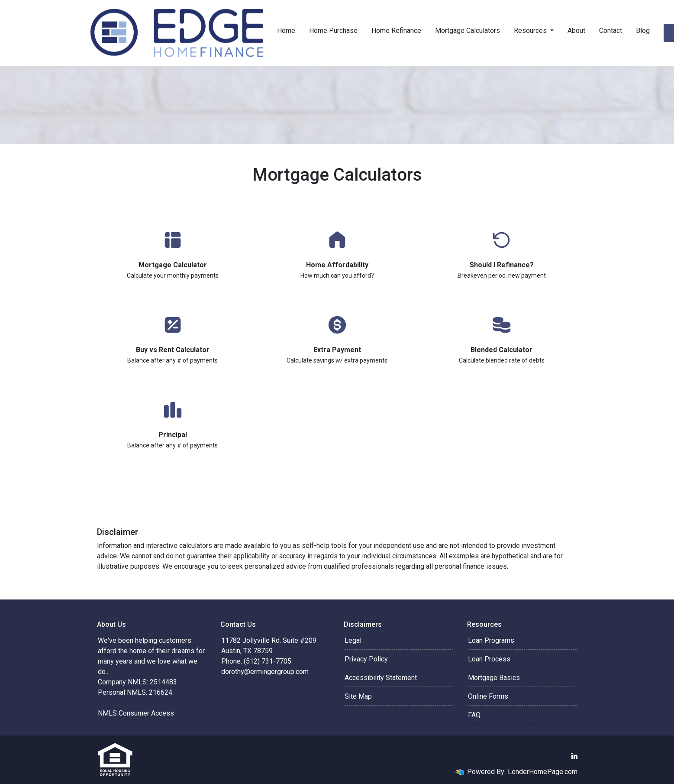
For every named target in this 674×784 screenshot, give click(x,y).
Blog (643, 31)
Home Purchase (333, 31)
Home (286, 31)
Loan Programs (491, 640)
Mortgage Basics (494, 678)
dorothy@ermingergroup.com (265, 672)
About (576, 31)
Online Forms (488, 696)
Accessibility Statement (381, 678)
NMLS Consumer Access (136, 713)
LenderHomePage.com (543, 772)
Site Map (358, 696)
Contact (611, 31)
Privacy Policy (366, 659)
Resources (531, 31)
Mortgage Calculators (468, 31)
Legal (353, 640)
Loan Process (489, 659)
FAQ (474, 715)
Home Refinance (396, 31)
